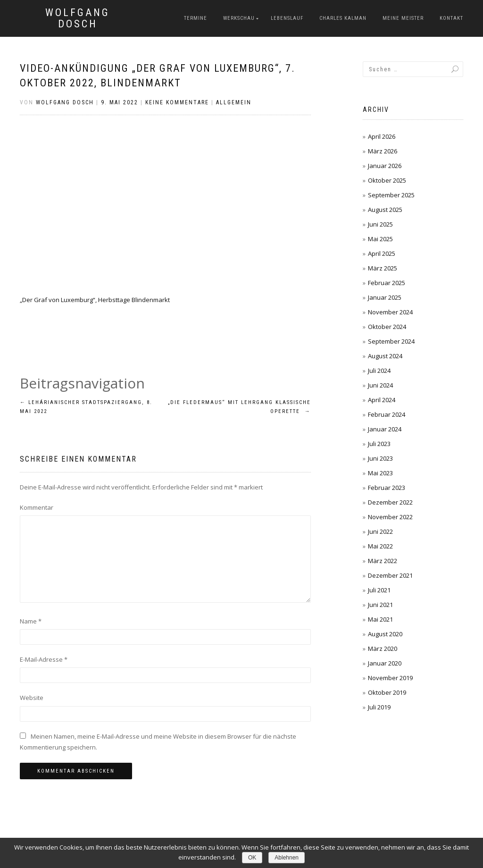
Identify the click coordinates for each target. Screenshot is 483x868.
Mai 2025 (380, 239)
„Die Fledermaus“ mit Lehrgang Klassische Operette (239, 407)
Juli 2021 (379, 590)
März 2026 (383, 151)
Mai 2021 (380, 619)
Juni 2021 (380, 605)
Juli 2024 (379, 371)
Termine (196, 18)
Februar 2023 (387, 488)
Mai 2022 (380, 546)
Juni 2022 (380, 531)
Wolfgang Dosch (78, 18)
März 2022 (383, 561)
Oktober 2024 (387, 327)
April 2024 (382, 400)
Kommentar (37, 507)
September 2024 (391, 341)
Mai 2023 (380, 473)
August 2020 (385, 634)
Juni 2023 (380, 458)
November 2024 (390, 312)
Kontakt (451, 18)
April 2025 (382, 253)
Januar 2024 (385, 429)
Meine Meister (403, 18)
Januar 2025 (385, 297)
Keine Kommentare (177, 102)
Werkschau (239, 18)
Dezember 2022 (390, 502)
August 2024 (385, 356)
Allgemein (234, 102)
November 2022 (390, 517)
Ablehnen (287, 858)
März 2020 (383, 649)
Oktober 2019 (387, 692)
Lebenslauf (287, 18)
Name (31, 621)
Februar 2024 (387, 414)
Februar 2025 (387, 283)
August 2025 (385, 210)
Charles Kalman (343, 18)
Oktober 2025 (387, 180)
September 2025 (391, 195)
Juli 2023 (379, 444)
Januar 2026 (385, 166)
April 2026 (382, 136)
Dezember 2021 (390, 575)
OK (252, 858)
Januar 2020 (385, 663)
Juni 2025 (380, 224)
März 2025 (383, 268)
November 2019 (390, 678)
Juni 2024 (380, 385)
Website (32, 698)
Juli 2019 (379, 707)
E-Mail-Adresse (44, 659)
